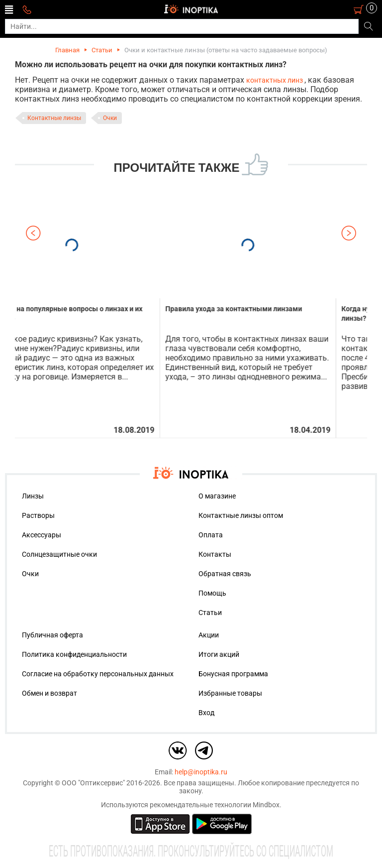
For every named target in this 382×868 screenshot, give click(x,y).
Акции (209, 635)
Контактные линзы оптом (241, 515)
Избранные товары (230, 693)
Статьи (102, 50)
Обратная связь (225, 574)
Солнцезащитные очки (59, 554)
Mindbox (266, 805)
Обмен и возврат (49, 693)
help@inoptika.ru (201, 772)
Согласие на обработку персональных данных (98, 674)
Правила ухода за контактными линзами (265, 309)
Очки (110, 118)
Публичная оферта (52, 635)
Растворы (38, 515)
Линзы (33, 496)
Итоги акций (219, 654)
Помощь (212, 593)
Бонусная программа (233, 674)
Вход (206, 713)
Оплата (211, 535)
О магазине (217, 496)
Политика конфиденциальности (74, 654)
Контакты (215, 554)
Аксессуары (42, 535)
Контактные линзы (54, 118)
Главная (67, 50)
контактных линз (275, 80)
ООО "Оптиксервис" (93, 783)
